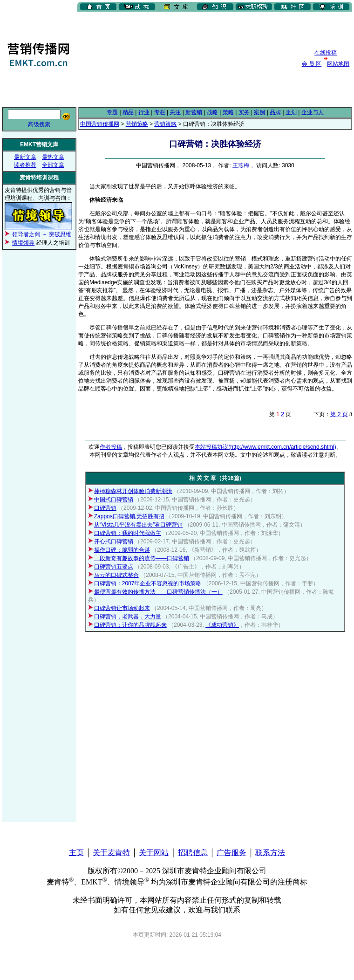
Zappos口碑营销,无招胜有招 (129, 516)
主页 (76, 853)
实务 (244, 112)
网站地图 (338, 64)
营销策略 (137, 124)
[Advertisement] (126, 58)
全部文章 (53, 165)
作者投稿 (111, 447)
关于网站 (154, 853)
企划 (291, 112)
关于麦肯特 (111, 853)
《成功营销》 (222, 625)
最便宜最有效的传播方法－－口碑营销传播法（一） (158, 592)
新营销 (194, 112)
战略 (212, 112)
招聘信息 (193, 853)
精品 (128, 112)
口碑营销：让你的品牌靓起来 (130, 625)
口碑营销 (105, 508)
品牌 (275, 112)
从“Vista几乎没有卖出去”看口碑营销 (138, 525)
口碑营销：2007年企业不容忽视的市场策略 (148, 583)
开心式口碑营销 (114, 541)
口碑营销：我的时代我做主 (128, 533)
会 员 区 (312, 64)
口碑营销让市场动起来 (122, 608)
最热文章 (53, 157)
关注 (175, 112)
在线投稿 (326, 53)
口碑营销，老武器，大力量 (128, 617)
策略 (228, 112)
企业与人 (313, 112)
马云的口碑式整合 (116, 575)
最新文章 (25, 157)
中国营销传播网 (100, 124)
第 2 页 (339, 414)
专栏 (160, 112)
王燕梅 (241, 165)
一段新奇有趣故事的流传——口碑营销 (142, 558)
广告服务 (231, 853)
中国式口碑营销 (114, 500)
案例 (259, 112)
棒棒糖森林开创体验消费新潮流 (133, 491)
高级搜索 (39, 124)
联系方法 (270, 853)
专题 (112, 112)
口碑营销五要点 (114, 567)
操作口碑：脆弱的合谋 (122, 550)
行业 (144, 112)
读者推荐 (25, 165)
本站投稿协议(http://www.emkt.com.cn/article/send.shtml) (265, 447)
